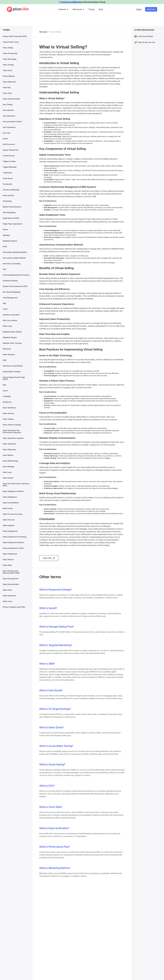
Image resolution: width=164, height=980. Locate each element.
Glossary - (44, 32)
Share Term (47, 558)
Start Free (151, 9)
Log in (139, 9)
